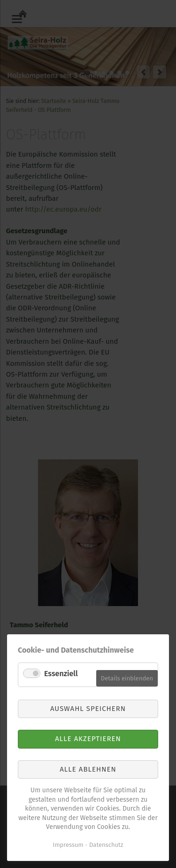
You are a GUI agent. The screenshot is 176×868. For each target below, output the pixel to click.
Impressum (68, 845)
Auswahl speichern (88, 709)
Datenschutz (106, 845)
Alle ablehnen (88, 769)
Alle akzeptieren (88, 739)
